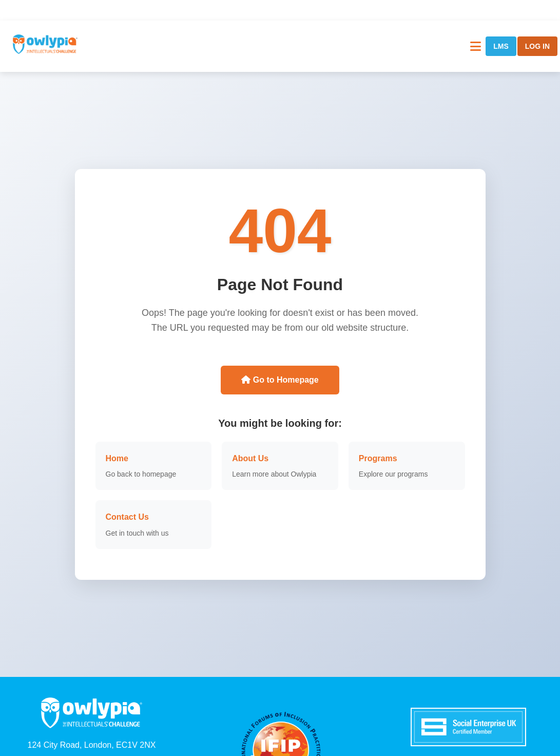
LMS (501, 46)
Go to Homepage (280, 380)
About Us (250, 458)
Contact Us (127, 517)
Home (117, 458)
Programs (378, 458)
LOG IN (537, 46)
